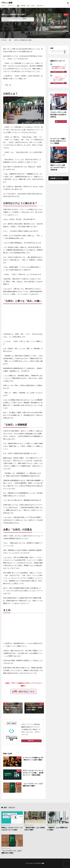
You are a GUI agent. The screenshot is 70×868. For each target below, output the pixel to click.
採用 (32, 6)
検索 (52, 48)
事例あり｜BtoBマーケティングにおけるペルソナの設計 (12, 829)
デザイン (4, 6)
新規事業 (26, 6)
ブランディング (13, 6)
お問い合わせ (45, 6)
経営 (20, 6)
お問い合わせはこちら (24, 691)
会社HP (37, 6)
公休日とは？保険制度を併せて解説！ (23, 40)
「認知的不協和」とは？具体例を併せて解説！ (34, 829)
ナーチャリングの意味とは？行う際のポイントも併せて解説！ (33, 759)
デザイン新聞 (7, 3)
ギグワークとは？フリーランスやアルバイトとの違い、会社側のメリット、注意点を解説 (33, 773)
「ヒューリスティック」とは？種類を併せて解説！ (33, 785)
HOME (5, 40)
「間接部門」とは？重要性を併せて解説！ (57, 829)
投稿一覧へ (31, 741)
